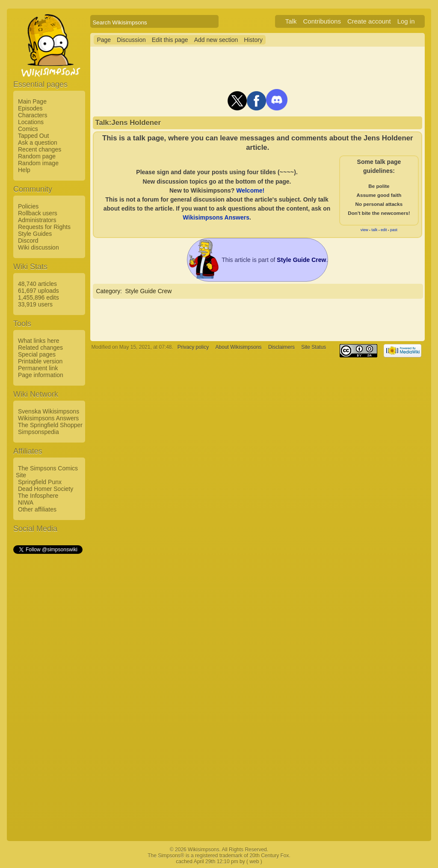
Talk (291, 21)
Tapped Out (33, 136)
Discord (28, 241)
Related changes (40, 348)
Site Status (314, 347)
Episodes (30, 108)
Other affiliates (37, 509)
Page (104, 40)
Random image (38, 163)
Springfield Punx (40, 482)
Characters (33, 115)
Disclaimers (281, 347)
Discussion (131, 40)
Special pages (37, 354)
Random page (37, 156)
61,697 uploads (38, 291)
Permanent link (38, 368)
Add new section (216, 40)
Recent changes (40, 149)
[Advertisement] (47, 684)
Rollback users (38, 213)
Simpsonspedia (38, 432)
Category (108, 291)
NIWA (26, 502)
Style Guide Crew (148, 291)
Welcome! (250, 190)
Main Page (32, 101)
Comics (28, 129)
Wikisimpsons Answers (48, 418)
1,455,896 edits (38, 297)
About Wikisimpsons (239, 347)
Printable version (40, 361)
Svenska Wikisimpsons (49, 411)
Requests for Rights (44, 227)
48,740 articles (37, 284)
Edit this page (170, 40)
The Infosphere (38, 496)
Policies (28, 206)
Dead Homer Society (46, 489)
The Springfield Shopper (50, 425)
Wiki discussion (38, 247)
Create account (369, 21)
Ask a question (38, 143)
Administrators (37, 220)
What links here (38, 341)
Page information (41, 375)
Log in (406, 21)
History (253, 40)
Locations (31, 122)
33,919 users (35, 304)
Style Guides (35, 234)
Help (24, 170)
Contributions (322, 21)
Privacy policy (193, 347)
